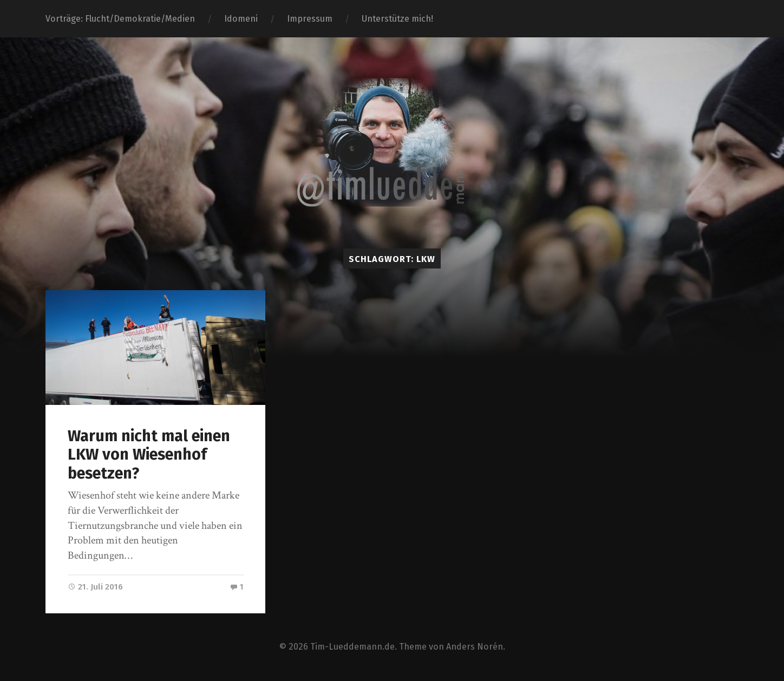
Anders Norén (475, 647)
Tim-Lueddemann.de (352, 647)
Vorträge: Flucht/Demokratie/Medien (120, 19)
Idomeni (241, 19)
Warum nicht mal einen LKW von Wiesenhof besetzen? (149, 455)
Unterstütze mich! (397, 19)
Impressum (310, 19)
